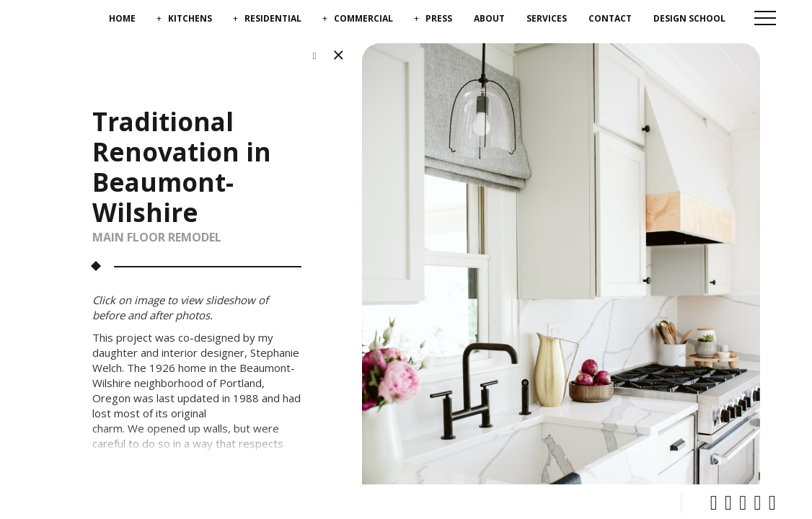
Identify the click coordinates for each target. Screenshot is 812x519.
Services (547, 18)
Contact (610, 18)
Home (122, 18)
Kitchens (190, 18)
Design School (689, 18)
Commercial (363, 18)
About (489, 18)
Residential (273, 18)
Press (439, 18)
